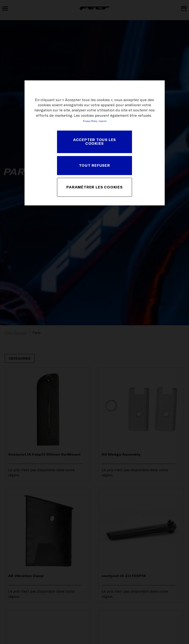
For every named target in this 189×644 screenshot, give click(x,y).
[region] (95, 143)
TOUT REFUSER (94, 165)
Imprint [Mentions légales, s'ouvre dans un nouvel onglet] (102, 121)
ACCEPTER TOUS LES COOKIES (94, 142)
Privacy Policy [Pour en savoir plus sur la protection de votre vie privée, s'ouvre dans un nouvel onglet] (90, 121)
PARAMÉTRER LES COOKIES (94, 187)
